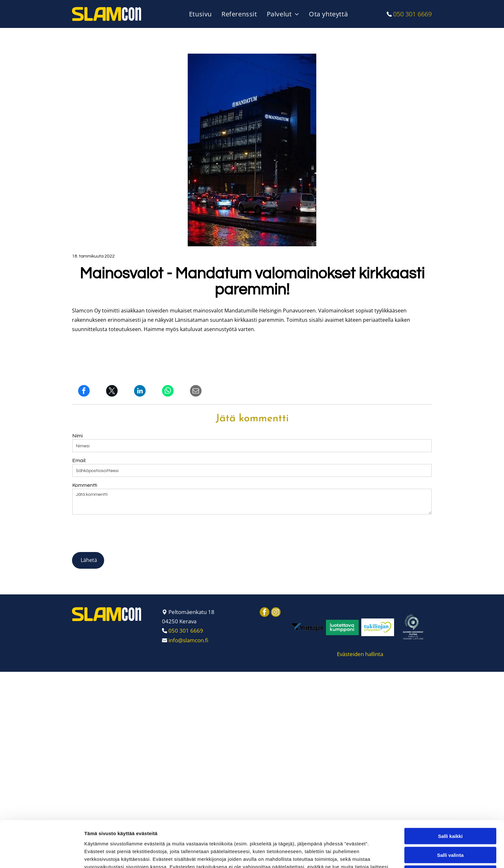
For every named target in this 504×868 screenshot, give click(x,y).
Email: (79, 460)
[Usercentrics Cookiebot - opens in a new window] (42, 855)
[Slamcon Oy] (307, 598)
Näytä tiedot (344, 855)
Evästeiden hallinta (360, 624)
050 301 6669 (412, 14)
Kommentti (85, 485)
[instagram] (276, 583)
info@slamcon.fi (188, 610)
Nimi (77, 436)
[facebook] (265, 583)
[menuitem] (202, 14)
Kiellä (450, 826)
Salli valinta (450, 807)
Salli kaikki (450, 789)
